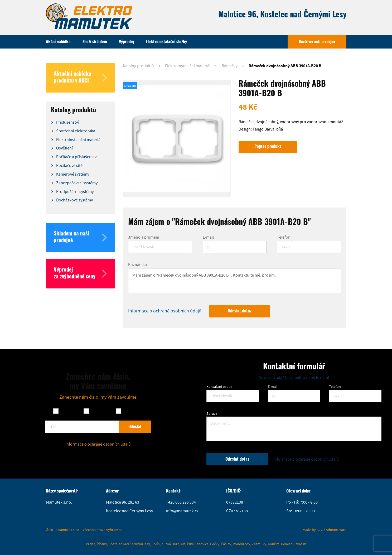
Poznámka (137, 265)
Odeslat (135, 427)
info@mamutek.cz (182, 511)
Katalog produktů (138, 66)
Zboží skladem (95, 42)
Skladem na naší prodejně (81, 238)
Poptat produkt (268, 147)
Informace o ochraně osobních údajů (165, 311)
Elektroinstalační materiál (188, 66)
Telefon (284, 237)
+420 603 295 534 (181, 502)
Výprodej (126, 42)
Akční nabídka (58, 42)
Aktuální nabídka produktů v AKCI (81, 78)
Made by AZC (313, 530)
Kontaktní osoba (219, 387)
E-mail (208, 237)
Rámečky (230, 66)
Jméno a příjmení (144, 237)
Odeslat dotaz (240, 311)
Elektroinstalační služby (166, 42)
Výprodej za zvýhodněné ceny (81, 274)
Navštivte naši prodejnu (317, 42)
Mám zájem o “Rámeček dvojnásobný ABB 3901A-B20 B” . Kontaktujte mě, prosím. (235, 281)
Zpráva (212, 413)
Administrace (336, 530)
